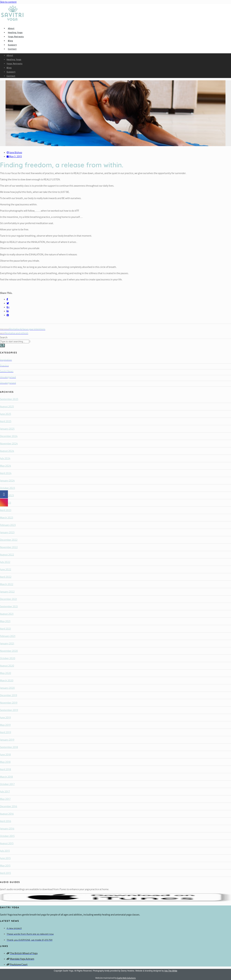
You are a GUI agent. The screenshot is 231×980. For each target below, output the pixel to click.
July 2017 (5, 792)
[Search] (2, 345)
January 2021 (7, 644)
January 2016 (7, 829)
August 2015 (7, 843)
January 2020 (7, 688)
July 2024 (5, 458)
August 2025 (7, 407)
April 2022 (6, 577)
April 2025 (6, 421)
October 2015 (7, 836)
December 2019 (9, 695)
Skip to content (8, 2)
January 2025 (7, 429)
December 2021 (8, 599)
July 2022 (5, 562)
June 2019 (5, 718)
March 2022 (7, 584)
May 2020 (6, 673)
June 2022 (6, 569)
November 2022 (9, 547)
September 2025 (9, 399)
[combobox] (15, 342)
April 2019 (6, 732)
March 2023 (7, 518)
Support (12, 45)
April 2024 (6, 473)
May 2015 (5, 866)
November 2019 (9, 703)
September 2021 (9, 606)
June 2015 (5, 858)
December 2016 (9, 806)
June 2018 (5, 755)
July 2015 (5, 851)
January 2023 (7, 532)
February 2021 (8, 636)
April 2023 (6, 510)
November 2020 (9, 651)
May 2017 (5, 799)
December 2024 (9, 436)
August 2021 (7, 614)
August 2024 (7, 451)
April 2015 (5, 873)
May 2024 (6, 466)
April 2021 (6, 629)
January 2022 (7, 592)
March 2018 (6, 777)
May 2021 (5, 621)
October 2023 (7, 488)
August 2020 (7, 666)
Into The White (171, 971)
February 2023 (8, 525)
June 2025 (6, 414)
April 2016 (6, 821)
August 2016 (7, 814)
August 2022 (7, 555)
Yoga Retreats (16, 37)
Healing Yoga (15, 32)
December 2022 (9, 540)
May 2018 (5, 762)
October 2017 (7, 784)
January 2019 (7, 740)
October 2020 (8, 658)
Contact (12, 49)
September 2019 (9, 710)
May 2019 (5, 725)
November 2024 (9, 444)
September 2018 (9, 747)
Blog (10, 41)
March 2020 (7, 681)
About (11, 28)
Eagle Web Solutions (126, 978)
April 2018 (6, 769)
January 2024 (7, 481)
